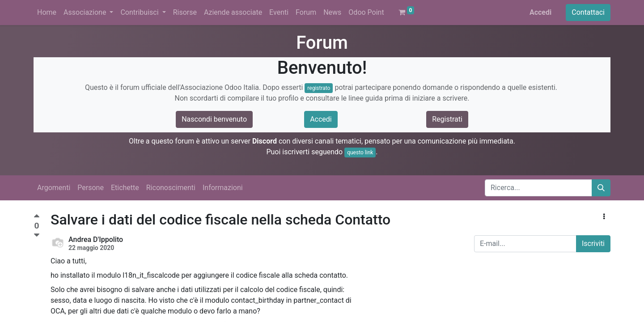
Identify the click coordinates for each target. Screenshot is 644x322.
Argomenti (54, 188)
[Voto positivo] (37, 217)
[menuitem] (47, 13)
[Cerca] (601, 188)
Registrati (447, 119)
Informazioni (223, 188)
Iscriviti (593, 244)
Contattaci (588, 12)
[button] (604, 217)
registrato (319, 88)
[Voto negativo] (37, 235)
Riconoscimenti (171, 188)
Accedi (540, 12)
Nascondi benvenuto (214, 119)
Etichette (125, 188)
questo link (360, 153)
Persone (91, 188)
